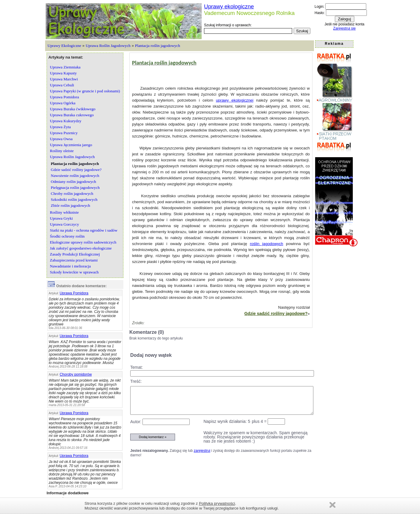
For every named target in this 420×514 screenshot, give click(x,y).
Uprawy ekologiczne (229, 6)
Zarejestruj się (344, 28)
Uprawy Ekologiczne (64, 46)
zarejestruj (202, 451)
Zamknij (332, 505)
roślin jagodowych (266, 244)
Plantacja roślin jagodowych (158, 46)
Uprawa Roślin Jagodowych (108, 46)
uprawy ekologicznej (235, 100)
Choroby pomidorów (76, 374)
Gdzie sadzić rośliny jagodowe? (276, 313)
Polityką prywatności (217, 503)
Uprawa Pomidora (74, 293)
